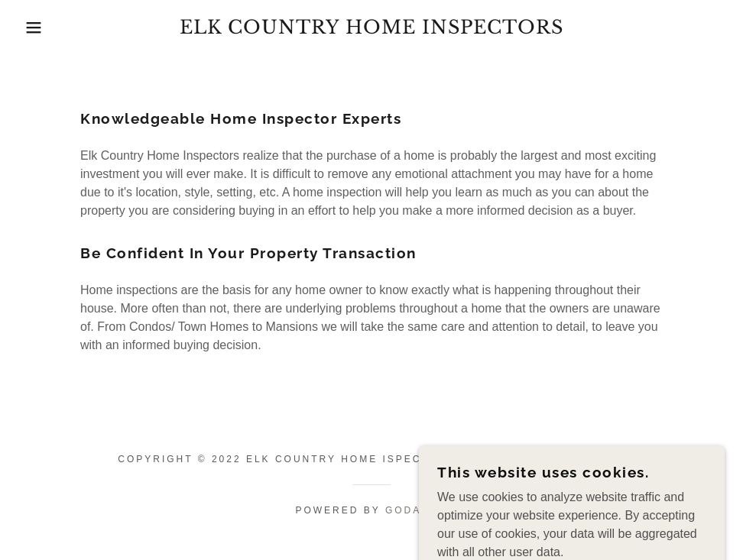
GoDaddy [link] (417, 510)
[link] (371, 29)
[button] (37, 28)
